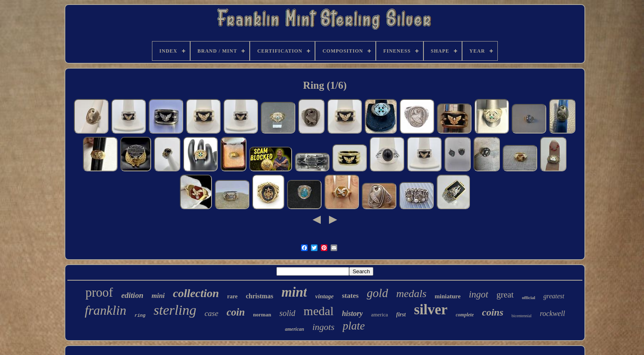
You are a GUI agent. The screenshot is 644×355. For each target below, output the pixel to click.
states (350, 296)
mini (158, 296)
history (352, 314)
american (295, 329)
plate (354, 326)
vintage (324, 296)
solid (287, 313)
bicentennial (522, 316)
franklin (105, 310)
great (505, 295)
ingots (323, 327)
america (379, 315)
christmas (259, 296)
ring (140, 316)
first (401, 315)
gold (377, 293)
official (529, 297)
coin (236, 312)
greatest (554, 296)
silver (431, 310)
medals (412, 294)
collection (196, 293)
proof (99, 292)
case (212, 313)
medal (319, 311)
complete (465, 315)
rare (232, 296)
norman (262, 315)
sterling (175, 310)
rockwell (552, 314)
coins (493, 312)
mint (294, 292)
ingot (478, 294)
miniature (447, 296)
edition (132, 295)
